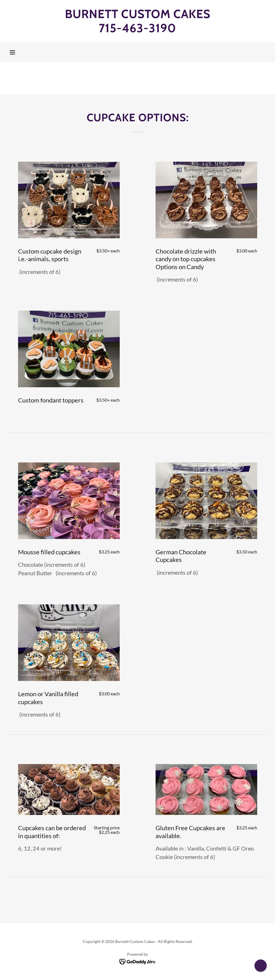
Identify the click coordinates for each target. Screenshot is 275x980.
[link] (137, 30)
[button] (12, 52)
